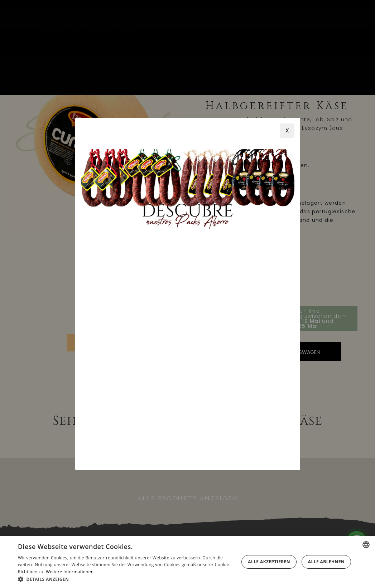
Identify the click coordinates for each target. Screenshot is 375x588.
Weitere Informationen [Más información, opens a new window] (70, 572)
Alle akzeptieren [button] (269, 562)
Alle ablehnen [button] (326, 562)
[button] (127, 579)
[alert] (187, 562)
